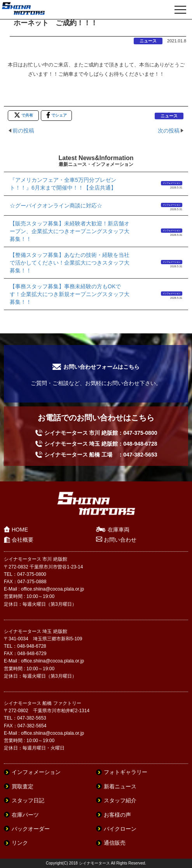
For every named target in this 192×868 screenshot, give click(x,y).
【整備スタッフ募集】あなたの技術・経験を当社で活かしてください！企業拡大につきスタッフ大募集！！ (70, 263)
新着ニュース (120, 786)
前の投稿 (23, 131)
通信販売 (115, 843)
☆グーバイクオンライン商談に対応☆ (56, 206)
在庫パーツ (25, 815)
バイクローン (120, 829)
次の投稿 (169, 131)
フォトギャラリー (126, 772)
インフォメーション (172, 183)
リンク (20, 843)
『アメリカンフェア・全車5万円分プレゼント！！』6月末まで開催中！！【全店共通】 (63, 184)
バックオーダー (31, 829)
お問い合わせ (120, 540)
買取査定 (23, 786)
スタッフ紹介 (120, 800)
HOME (20, 530)
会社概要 (23, 540)
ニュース (148, 41)
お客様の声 (117, 815)
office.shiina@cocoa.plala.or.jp (52, 589)
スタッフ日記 (28, 800)
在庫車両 (119, 530)
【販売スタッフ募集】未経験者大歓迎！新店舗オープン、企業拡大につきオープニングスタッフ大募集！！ (70, 231)
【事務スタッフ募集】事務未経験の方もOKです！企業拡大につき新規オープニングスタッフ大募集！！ (70, 294)
